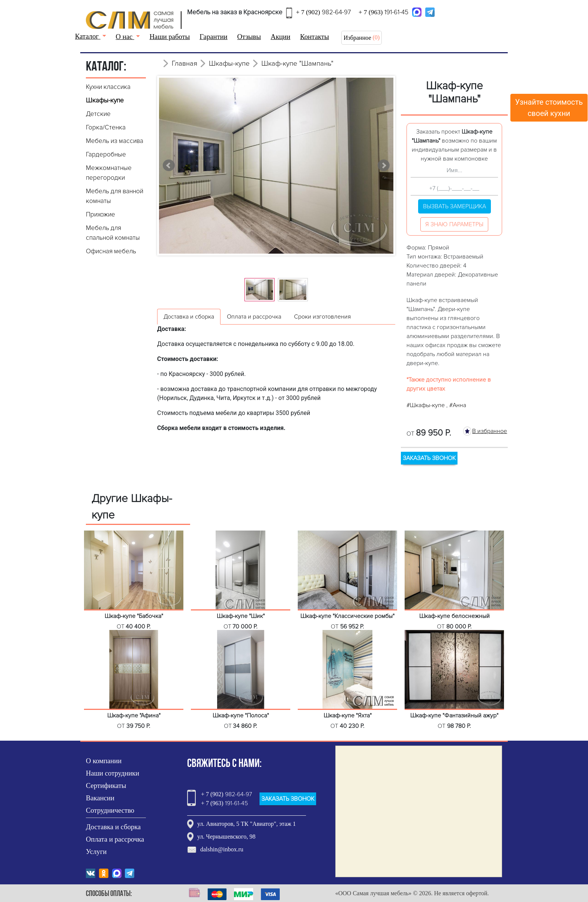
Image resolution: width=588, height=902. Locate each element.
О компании (104, 761)
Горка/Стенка (106, 127)
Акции (281, 37)
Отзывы (249, 37)
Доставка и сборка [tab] (189, 317)
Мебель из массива (115, 141)
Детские (98, 114)
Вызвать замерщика (454, 206)
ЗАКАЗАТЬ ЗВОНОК (429, 458)
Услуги (96, 852)
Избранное (357, 38)
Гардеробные (106, 154)
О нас (125, 37)
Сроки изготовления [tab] (322, 317)
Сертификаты (106, 785)
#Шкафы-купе (426, 405)
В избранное (490, 431)
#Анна (458, 405)
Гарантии (213, 37)
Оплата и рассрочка (115, 839)
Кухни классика (108, 87)
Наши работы (170, 37)
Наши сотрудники (112, 773)
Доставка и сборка (113, 827)
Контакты (314, 37)
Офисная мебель (111, 251)
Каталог (88, 36)
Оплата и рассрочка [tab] (254, 317)
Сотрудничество (110, 810)
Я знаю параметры (454, 224)
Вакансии (100, 798)
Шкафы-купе (105, 100)
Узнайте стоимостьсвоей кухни (549, 108)
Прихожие (100, 214)
